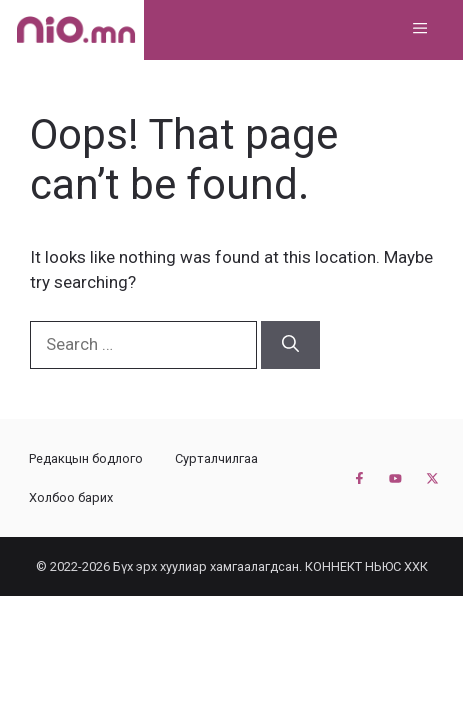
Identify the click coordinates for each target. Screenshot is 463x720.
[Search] (290, 345)
